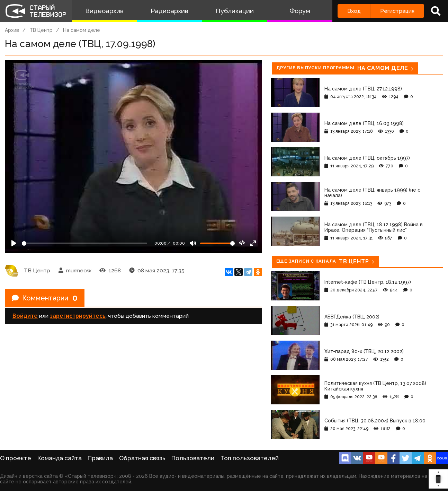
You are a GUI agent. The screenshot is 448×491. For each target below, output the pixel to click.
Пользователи (193, 458)
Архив (12, 30)
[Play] (14, 243)
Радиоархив (169, 11)
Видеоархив (104, 11)
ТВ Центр (41, 30)
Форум (300, 11)
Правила (100, 458)
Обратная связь (142, 458)
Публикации (235, 11)
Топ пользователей (250, 458)
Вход (354, 11)
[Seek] (84, 243)
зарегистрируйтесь (78, 316)
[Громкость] (217, 243)
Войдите (25, 316)
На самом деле (82, 30)
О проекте (16, 458)
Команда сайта (60, 458)
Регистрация (397, 11)
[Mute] (193, 243)
